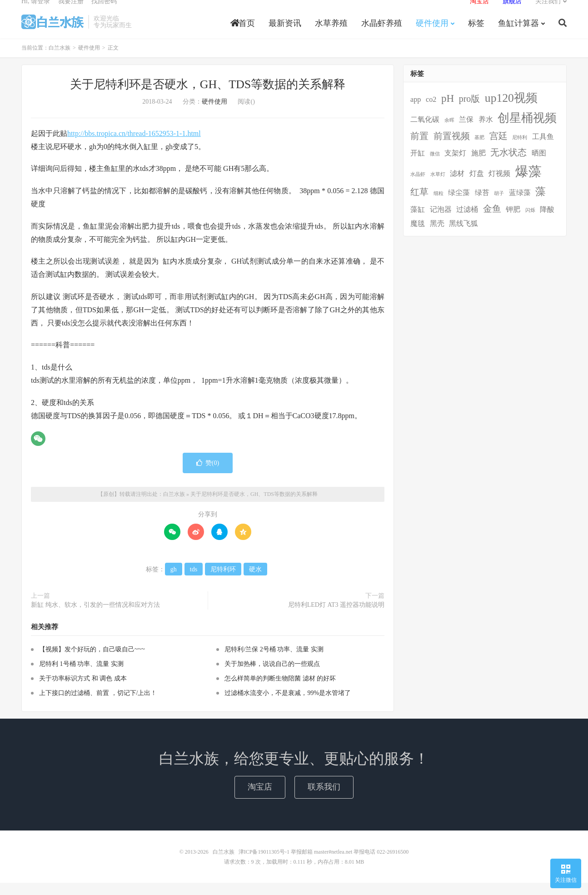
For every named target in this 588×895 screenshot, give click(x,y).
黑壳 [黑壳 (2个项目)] (437, 236)
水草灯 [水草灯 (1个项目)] (438, 186)
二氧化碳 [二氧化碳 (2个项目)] (425, 132)
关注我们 (548, 12)
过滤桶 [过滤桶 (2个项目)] (467, 222)
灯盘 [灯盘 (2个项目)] (477, 185)
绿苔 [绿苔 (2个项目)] (482, 205)
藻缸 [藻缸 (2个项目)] (418, 222)
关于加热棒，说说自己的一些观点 (272, 676)
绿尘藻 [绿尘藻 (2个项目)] (459, 205)
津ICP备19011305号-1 (264, 864)
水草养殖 (331, 34)
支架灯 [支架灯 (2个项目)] (455, 165)
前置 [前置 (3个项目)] (419, 148)
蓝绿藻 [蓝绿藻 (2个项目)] (520, 205)
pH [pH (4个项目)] (448, 110)
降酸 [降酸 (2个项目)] (547, 222)
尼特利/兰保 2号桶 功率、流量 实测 (274, 662)
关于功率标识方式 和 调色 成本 (83, 691)
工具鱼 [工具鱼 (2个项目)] (543, 149)
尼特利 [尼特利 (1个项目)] (520, 150)
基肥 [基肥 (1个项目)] (479, 150)
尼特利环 (223, 582)
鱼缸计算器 (518, 34)
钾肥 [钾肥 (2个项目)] (513, 222)
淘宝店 (260, 799)
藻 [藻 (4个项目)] (541, 204)
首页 (243, 34)
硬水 (255, 582)
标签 (476, 34)
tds (194, 582)
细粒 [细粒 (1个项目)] (439, 206)
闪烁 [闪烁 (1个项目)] (530, 222)
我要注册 (71, 12)
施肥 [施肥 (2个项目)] (478, 165)
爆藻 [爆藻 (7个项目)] (528, 183)
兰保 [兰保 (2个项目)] (466, 132)
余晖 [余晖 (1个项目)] (449, 132)
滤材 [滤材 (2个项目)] (457, 185)
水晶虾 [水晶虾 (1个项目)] (418, 186)
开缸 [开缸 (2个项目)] (418, 165)
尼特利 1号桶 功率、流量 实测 (81, 676)
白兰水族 (52, 32)
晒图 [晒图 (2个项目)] (539, 165)
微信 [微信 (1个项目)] (435, 166)
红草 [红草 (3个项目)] (419, 204)
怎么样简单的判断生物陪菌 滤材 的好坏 (280, 691)
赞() (208, 475)
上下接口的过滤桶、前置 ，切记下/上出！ (98, 705)
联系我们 (324, 799)
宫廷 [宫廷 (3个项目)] (498, 148)
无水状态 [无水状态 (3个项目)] (508, 165)
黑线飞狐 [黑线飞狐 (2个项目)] (463, 236)
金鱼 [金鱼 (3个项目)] (492, 221)
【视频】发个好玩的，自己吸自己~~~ (92, 662)
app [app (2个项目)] (416, 112)
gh (174, 582)
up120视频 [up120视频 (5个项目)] (511, 110)
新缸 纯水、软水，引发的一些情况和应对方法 (95, 617)
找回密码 (104, 12)
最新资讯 (285, 34)
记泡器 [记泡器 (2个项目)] (441, 222)
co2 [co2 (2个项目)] (431, 112)
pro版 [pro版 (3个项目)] (470, 111)
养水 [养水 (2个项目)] (486, 132)
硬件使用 (432, 34)
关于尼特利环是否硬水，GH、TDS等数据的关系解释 (208, 97)
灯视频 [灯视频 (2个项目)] (499, 185)
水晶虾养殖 (382, 34)
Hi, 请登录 (36, 12)
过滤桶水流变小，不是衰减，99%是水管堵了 (288, 705)
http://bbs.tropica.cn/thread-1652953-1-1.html (134, 146)
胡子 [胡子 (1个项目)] (499, 206)
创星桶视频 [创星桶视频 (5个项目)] (527, 130)
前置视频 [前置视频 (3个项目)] (452, 148)
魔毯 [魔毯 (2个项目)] (418, 236)
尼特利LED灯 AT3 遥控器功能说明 (336, 617)
